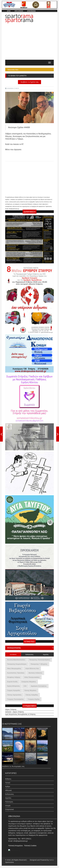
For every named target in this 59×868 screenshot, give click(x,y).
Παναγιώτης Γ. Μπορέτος (39, 664)
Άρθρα (8, 784)
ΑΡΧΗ (9, 11)
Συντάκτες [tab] (13, 654)
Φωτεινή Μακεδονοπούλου (16, 660)
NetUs (52, 860)
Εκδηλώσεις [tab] (29, 654)
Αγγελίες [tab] (46, 654)
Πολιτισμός (9, 800)
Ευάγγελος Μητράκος (29, 682)
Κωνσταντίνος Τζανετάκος (16, 673)
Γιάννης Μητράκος (30, 690)
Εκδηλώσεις (10, 792)
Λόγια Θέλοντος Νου (32, 668)
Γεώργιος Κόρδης (34, 699)
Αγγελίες (8, 796)
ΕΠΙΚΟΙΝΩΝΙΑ (31, 11)
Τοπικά (8, 780)
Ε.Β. (25, 686)
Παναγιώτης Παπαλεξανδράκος (40, 660)
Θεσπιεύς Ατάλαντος (35, 673)
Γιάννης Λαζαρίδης (32, 695)
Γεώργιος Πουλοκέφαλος (15, 699)
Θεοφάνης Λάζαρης (14, 677)
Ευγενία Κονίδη (12, 682)
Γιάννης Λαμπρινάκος (14, 695)
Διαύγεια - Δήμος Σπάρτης (15, 710)
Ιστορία (8, 803)
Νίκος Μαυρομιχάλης (14, 668)
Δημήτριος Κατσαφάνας (39, 686)
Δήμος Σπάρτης (11, 707)
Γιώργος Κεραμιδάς (14, 690)
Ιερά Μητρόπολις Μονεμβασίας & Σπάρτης (20, 712)
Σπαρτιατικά (10, 807)
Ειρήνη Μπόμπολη (13, 686)
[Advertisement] (29, 42)
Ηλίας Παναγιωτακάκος (32, 677)
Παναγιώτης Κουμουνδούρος (17, 664)
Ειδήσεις (8, 777)
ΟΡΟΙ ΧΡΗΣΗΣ (19, 11)
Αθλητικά (8, 788)
